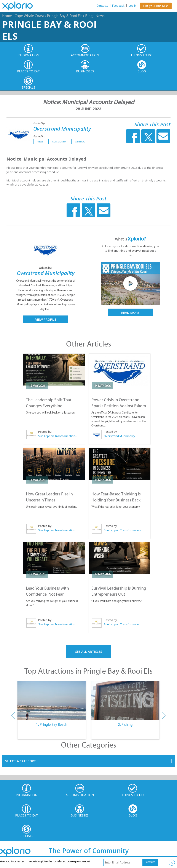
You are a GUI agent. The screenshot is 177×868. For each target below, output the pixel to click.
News (100, 16)
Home (7, 16)
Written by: (46, 268)
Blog (89, 16)
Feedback (118, 6)
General (80, 142)
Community (59, 142)
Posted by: (40, 123)
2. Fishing (125, 724)
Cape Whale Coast (29, 16)
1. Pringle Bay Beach (52, 724)
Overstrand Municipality (62, 129)
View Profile (46, 319)
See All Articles (89, 651)
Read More (130, 312)
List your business (156, 6)
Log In (133, 6)
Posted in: (39, 136)
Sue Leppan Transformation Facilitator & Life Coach (58, 436)
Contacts (102, 6)
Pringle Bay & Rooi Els (65, 16)
